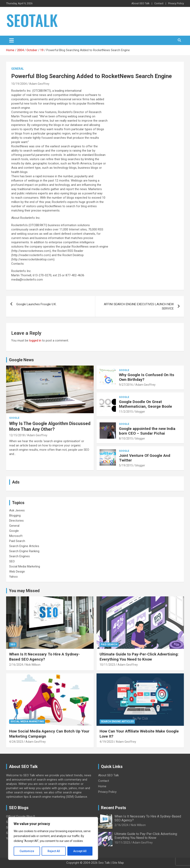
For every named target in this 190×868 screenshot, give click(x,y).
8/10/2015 (126, 438)
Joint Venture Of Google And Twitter (145, 458)
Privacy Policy (176, 3)
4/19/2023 (107, 742)
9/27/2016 (126, 385)
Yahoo (13, 577)
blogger (140, 412)
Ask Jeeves (17, 510)
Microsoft (16, 536)
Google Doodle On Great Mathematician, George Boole (146, 404)
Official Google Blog (19, 816)
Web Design (17, 572)
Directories (16, 521)
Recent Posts (114, 808)
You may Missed (24, 591)
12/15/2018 (17, 435)
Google (14, 418)
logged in (35, 340)
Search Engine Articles (24, 546)
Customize (27, 851)
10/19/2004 (19, 84)
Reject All (54, 851)
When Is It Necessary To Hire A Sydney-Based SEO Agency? (44, 657)
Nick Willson (33, 665)
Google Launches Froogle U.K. (36, 304)
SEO (12, 561)
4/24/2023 (16, 742)
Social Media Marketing (25, 566)
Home (102, 786)
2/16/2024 (16, 665)
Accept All (80, 851)
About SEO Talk (141, 3)
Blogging (15, 516)
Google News (21, 360)
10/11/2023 (107, 665)
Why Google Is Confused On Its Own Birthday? (147, 377)
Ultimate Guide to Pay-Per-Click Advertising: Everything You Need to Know (139, 657)
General (18, 69)
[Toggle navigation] (12, 40)
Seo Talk (104, 863)
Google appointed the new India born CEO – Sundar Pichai (147, 431)
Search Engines (19, 556)
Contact (159, 3)
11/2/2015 (126, 412)
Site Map (118, 863)
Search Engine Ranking (24, 551)
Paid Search (17, 541)
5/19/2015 (126, 465)
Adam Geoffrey (39, 84)
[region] (53, 838)
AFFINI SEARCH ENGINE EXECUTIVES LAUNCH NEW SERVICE (139, 306)
